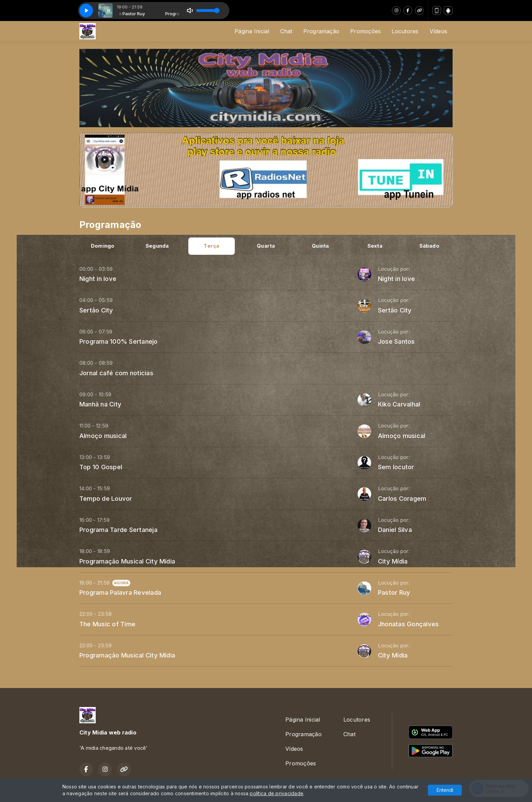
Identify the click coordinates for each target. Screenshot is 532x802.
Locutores (405, 31)
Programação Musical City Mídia (127, 561)
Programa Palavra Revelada (120, 592)
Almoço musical (103, 436)
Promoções (365, 31)
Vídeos (438, 31)
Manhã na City (100, 404)
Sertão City (96, 310)
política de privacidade (277, 793)
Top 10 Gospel (101, 467)
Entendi (445, 790)
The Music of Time (107, 624)
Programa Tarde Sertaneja (118, 530)
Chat (286, 31)
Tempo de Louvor (106, 498)
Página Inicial (252, 31)
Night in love (98, 279)
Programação (321, 31)
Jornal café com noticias (116, 373)
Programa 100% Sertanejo (119, 341)
